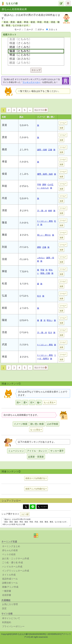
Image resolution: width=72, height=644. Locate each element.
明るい (50, 320)
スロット (53, 29)
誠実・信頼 (42, 150)
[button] (18, 402)
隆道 (4, 223)
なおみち (24, 125)
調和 (44, 185)
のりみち (24, 247)
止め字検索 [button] (53, 424)
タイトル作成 (9, 575)
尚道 (4, 198)
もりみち (24, 284)
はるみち (24, 320)
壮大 (39, 296)
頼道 (4, 308)
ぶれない (41, 258)
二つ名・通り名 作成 (12, 563)
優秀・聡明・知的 (45, 174)
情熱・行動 (45, 273)
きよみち (24, 210)
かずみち (24, 186)
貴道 (4, 137)
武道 (4, 344)
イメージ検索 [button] (21, 424)
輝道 (4, 271)
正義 (50, 150)
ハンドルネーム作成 (12, 567)
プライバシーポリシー (13, 626)
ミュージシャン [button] (16, 451)
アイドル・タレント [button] (37, 451)
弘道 (4, 296)
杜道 (4, 283)
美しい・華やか (44, 235)
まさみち (24, 235)
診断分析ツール (10, 583)
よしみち (24, 149)
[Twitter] (26, 507)
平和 (39, 185)
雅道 (4, 235)
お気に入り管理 (10, 604)
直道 (4, 125)
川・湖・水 (42, 211)
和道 (4, 186)
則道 (4, 247)
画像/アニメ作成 (10, 587)
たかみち (24, 137)
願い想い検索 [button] (37, 424)
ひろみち (24, 296)
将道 (4, 357)
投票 (61, 128)
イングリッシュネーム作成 (16, 571)
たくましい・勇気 (45, 221)
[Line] (33, 507)
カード (30, 29)
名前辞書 (7, 595)
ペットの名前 (9, 554)
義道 (4, 149)
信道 (4, 259)
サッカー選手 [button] (57, 451)
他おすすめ (41, 110)
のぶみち (24, 259)
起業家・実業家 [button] (36, 457)
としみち (24, 174)
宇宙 (42, 270)
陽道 (4, 320)
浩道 (4, 332)
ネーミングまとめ (11, 546)
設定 (4, 608)
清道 (4, 210)
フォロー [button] (42, 507)
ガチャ (41, 29)
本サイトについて (11, 618)
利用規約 (7, 622)
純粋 (50, 211)
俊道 (4, 174)
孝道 (4, 162)
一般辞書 (7, 591)
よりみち (24, 308)
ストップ (36, 70)
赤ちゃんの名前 (10, 550)
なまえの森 (12, 3)
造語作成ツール (10, 579)
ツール (62, 123)
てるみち (24, 271)
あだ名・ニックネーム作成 (16, 558)
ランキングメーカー (31, 82)
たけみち (24, 344)
